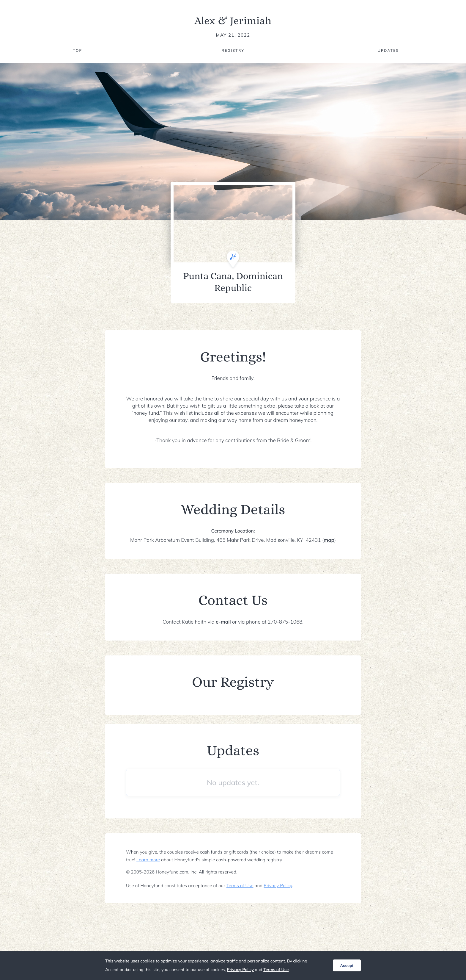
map (329, 540)
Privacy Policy (278, 886)
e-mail (223, 622)
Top (78, 50)
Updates (388, 50)
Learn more (148, 860)
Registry (233, 50)
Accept (347, 966)
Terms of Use (240, 886)
